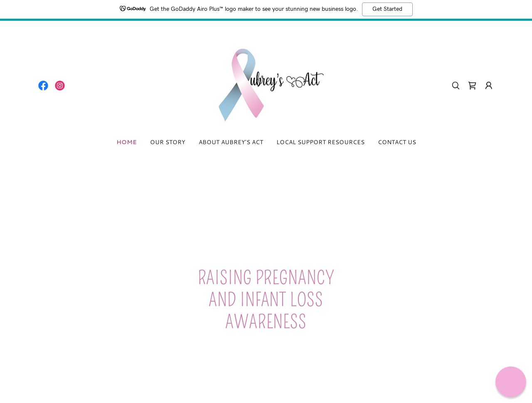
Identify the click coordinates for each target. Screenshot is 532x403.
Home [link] (127, 142)
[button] (489, 86)
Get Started (387, 9)
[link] (43, 86)
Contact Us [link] (397, 142)
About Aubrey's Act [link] (231, 142)
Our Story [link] (168, 142)
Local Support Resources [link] (320, 142)
